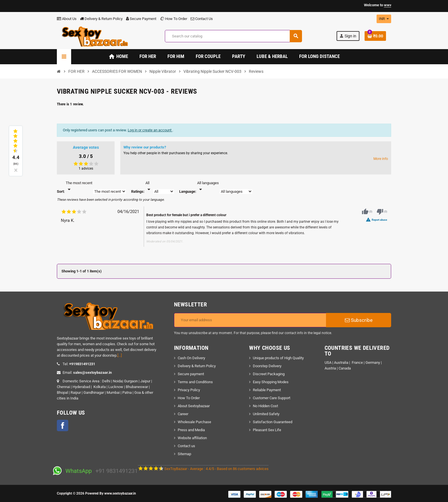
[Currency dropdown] (384, 19)
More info (381, 159)
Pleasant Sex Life (267, 430)
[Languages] (208, 186)
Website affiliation (192, 438)
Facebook (63, 425)
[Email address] (250, 320)
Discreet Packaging (269, 374)
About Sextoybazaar (194, 406)
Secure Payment (141, 19)
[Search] (233, 36)
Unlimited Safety (266, 414)
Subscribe (359, 320)
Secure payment (191, 374)
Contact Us (202, 19)
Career (183, 414)
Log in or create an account (150, 130)
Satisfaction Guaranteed (273, 422)
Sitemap (184, 454)
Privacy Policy (189, 390)
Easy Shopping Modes (271, 382)
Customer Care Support (272, 398)
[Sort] (79, 186)
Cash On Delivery (191, 358)
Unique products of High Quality (278, 358)
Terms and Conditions (195, 382)
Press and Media (191, 430)
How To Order (173, 19)
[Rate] (149, 186)
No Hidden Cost (265, 406)
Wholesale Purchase (194, 422)
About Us (67, 19)
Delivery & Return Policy (101, 19)
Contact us (186, 446)
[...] (120, 355)
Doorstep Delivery (267, 366)
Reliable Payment (267, 390)
